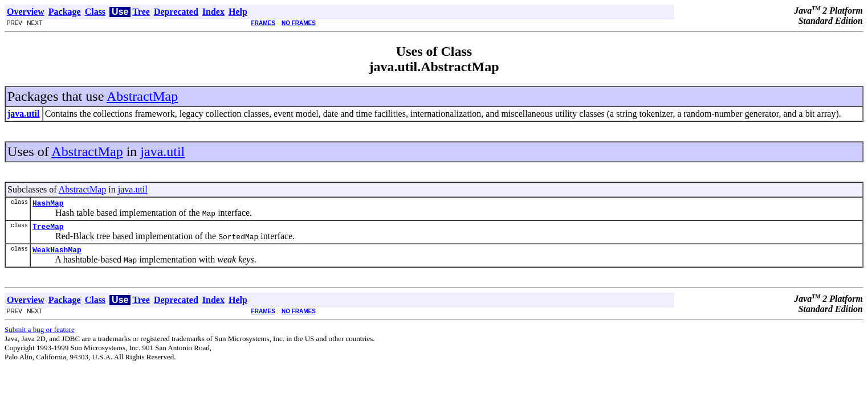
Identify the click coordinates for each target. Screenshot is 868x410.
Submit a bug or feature (40, 335)
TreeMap (48, 229)
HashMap (48, 204)
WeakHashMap (57, 255)
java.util (162, 151)
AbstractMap (142, 96)
